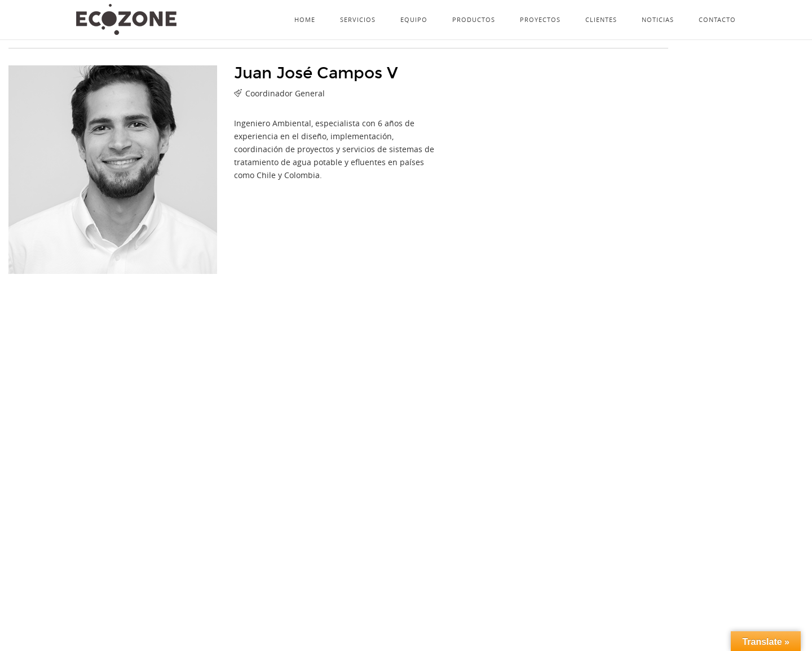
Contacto (717, 19)
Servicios (358, 19)
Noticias (658, 19)
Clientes (601, 19)
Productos (474, 19)
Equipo (414, 19)
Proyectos (540, 19)
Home (305, 19)
